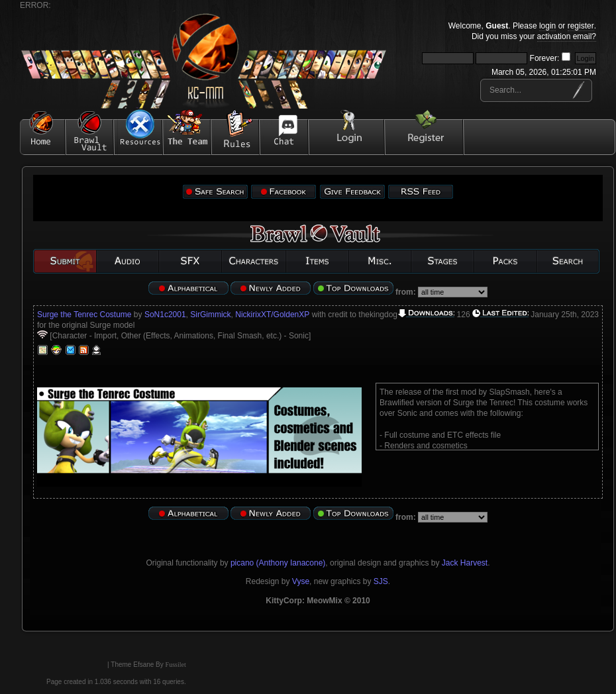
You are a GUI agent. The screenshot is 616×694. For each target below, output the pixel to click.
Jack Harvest (465, 563)
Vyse (301, 581)
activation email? (567, 36)
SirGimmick (210, 315)
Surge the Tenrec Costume (84, 315)
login (547, 26)
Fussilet (176, 665)
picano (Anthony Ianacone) (278, 563)
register (581, 26)
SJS (381, 581)
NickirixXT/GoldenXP (272, 315)
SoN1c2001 (165, 315)
